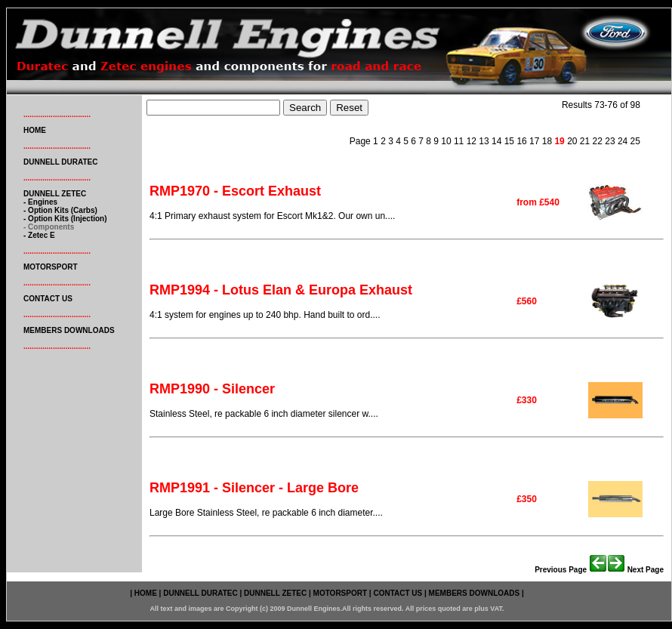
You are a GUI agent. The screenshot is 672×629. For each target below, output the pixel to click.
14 (496, 141)
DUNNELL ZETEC (55, 194)
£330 (527, 400)
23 (609, 141)
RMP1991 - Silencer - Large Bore (254, 488)
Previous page (571, 570)
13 (483, 141)
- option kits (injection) (65, 219)
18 (546, 141)
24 (622, 141)
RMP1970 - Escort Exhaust (235, 191)
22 (596, 141)
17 (533, 141)
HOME (35, 130)
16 (521, 141)
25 (634, 141)
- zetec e (39, 235)
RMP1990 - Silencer (212, 389)
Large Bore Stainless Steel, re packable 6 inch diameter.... (266, 513)
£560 (527, 301)
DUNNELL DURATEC (61, 162)
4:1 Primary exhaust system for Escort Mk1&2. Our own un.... (272, 216)
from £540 (538, 202)
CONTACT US (48, 299)
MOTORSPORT (50, 267)
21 (584, 141)
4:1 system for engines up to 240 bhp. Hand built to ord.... (265, 315)
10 (445, 141)
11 (458, 141)
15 (508, 141)
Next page (635, 570)
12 (470, 141)
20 (572, 141)
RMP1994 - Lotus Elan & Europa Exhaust (281, 290)
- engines (40, 202)
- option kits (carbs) (60, 210)
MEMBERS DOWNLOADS (69, 330)
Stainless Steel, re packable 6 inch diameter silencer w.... (264, 414)
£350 (527, 499)
